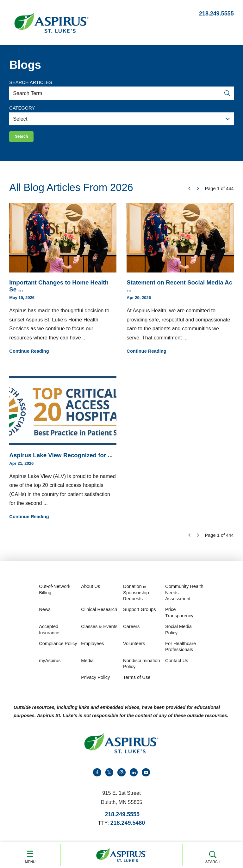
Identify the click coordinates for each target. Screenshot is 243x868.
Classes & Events (99, 630)
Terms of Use (137, 680)
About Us (90, 590)
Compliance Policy (58, 647)
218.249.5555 (216, 14)
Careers (131, 630)
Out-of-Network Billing (55, 593)
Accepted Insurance (49, 633)
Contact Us (177, 664)
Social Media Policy (178, 633)
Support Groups (139, 613)
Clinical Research (99, 613)
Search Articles (31, 82)
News (45, 613)
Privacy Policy (95, 680)
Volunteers (134, 647)
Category (22, 108)
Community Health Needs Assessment (184, 596)
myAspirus (50, 664)
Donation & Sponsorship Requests (136, 596)
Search (213, 854)
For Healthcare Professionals (181, 650)
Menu (30, 854)
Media (87, 664)
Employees (93, 647)
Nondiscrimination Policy (141, 667)
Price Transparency (179, 616)
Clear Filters (220, 154)
